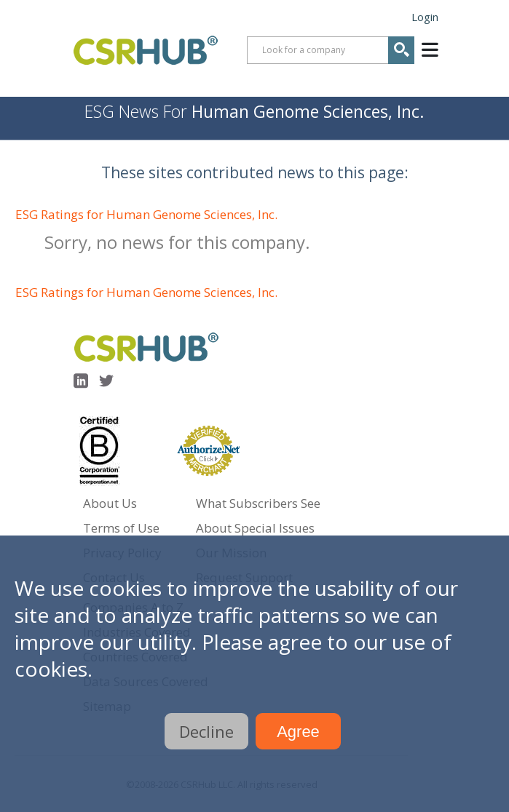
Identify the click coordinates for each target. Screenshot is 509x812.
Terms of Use (121, 528)
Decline (206, 731)
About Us (110, 503)
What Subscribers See (258, 503)
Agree (298, 732)
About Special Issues (255, 528)
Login (425, 17)
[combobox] (331, 50)
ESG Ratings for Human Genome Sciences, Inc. (146, 214)
